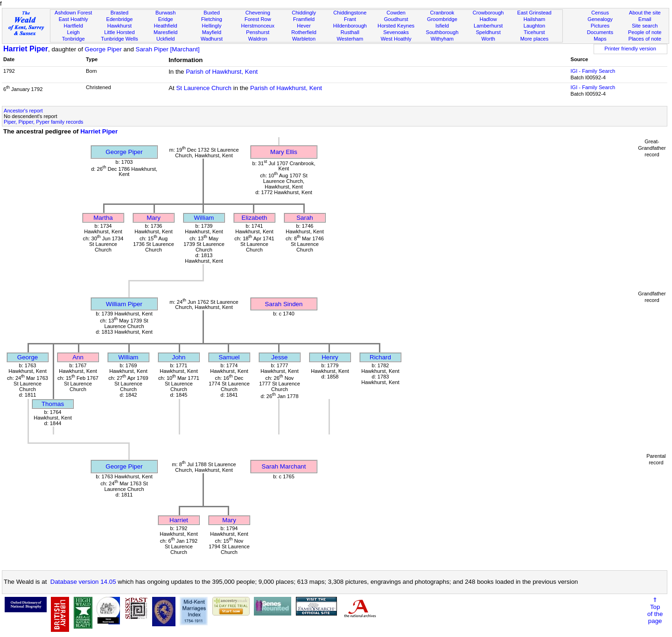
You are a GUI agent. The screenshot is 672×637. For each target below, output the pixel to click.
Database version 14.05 (83, 582)
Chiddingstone (350, 13)
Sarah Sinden (284, 304)
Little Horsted (119, 32)
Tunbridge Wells (119, 39)
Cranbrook (442, 13)
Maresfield (165, 32)
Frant (350, 19)
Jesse (280, 357)
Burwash (165, 13)
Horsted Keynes (396, 26)
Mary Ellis (284, 152)
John (179, 357)
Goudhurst (396, 19)
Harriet (179, 520)
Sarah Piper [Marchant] (168, 49)
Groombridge (442, 19)
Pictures (600, 26)
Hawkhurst (119, 26)
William (204, 218)
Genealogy (600, 19)
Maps (600, 39)
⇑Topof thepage (655, 610)
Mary (154, 218)
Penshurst (258, 32)
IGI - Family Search (593, 71)
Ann (78, 357)
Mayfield (212, 32)
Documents (600, 32)
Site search (645, 26)
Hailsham (534, 19)
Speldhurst (488, 32)
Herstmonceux (258, 26)
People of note (645, 32)
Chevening (258, 13)
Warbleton (304, 39)
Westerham (350, 39)
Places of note (644, 39)
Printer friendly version (630, 49)
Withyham (442, 39)
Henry (330, 357)
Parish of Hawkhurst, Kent (222, 72)
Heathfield (166, 26)
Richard (380, 357)
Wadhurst (212, 39)
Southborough (442, 32)
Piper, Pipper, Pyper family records (43, 122)
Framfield (304, 19)
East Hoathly (73, 19)
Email (645, 19)
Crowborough (488, 13)
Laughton (534, 26)
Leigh (73, 32)
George (28, 357)
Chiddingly (304, 13)
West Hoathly (396, 39)
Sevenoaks (396, 32)
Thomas (53, 404)
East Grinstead (534, 13)
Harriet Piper (26, 49)
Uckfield (166, 39)
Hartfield (73, 26)
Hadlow (488, 19)
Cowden (396, 13)
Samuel (229, 357)
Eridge (166, 19)
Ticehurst (534, 32)
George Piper (103, 49)
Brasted (119, 13)
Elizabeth (255, 218)
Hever (304, 26)
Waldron (258, 39)
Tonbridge (73, 39)
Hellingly (212, 26)
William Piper (124, 304)
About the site (645, 13)
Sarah (305, 218)
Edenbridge (120, 19)
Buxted (212, 13)
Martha (103, 218)
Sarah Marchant (284, 466)
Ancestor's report (23, 111)
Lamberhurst (488, 26)
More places (535, 39)
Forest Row (258, 19)
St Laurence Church (204, 88)
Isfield (442, 26)
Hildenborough (350, 26)
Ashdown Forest (73, 13)
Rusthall (350, 32)
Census (600, 13)
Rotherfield (304, 32)
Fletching (212, 19)
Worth (488, 39)
